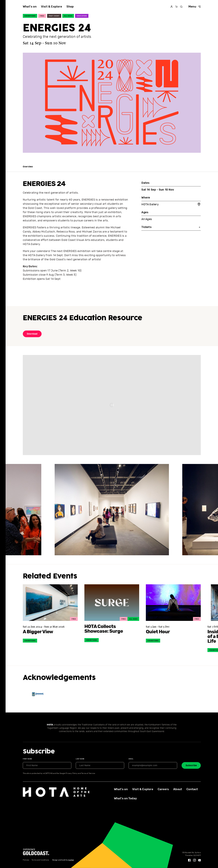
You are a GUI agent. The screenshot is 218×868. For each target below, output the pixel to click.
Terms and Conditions (40, 860)
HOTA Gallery (171, 205)
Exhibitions (30, 16)
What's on (30, 7)
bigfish (71, 860)
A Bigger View (38, 632)
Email (131, 759)
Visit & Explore (52, 7)
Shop (70, 7)
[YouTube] (200, 860)
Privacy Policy (72, 773)
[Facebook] (189, 860)
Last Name (80, 759)
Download (32, 334)
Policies (26, 860)
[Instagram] (195, 860)
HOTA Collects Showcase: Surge (104, 629)
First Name (27, 759)
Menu (195, 7)
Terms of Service (88, 773)
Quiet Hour (158, 632)
